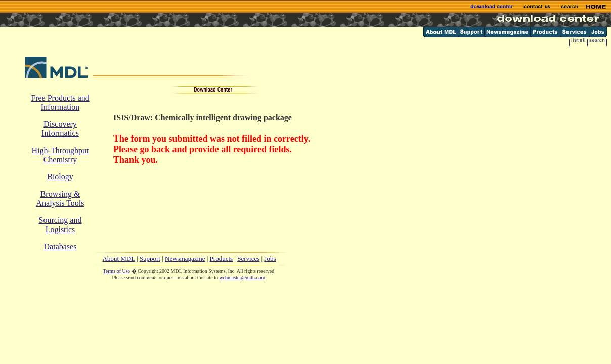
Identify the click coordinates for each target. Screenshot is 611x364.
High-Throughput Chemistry (60, 155)
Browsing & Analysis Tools (60, 198)
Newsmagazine (185, 259)
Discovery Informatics (60, 129)
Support (150, 259)
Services (248, 259)
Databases (60, 246)
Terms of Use (116, 271)
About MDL (119, 259)
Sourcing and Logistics (60, 225)
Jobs (270, 259)
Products (222, 259)
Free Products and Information (60, 102)
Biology (60, 177)
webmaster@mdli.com (242, 277)
